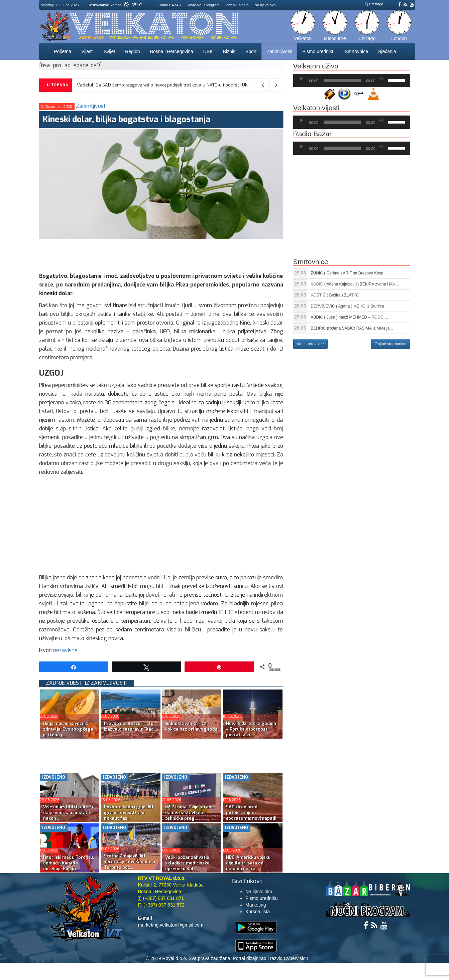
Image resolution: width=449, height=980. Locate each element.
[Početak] (302, 79)
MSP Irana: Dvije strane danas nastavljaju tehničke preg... (190, 813)
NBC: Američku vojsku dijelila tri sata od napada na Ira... (248, 863)
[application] (352, 80)
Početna (63, 51)
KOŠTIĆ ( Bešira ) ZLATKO (335, 295)
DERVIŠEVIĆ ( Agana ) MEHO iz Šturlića (347, 306)
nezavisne (65, 650)
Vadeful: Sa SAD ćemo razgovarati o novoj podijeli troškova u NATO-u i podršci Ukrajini (167, 85)
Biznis (229, 51)
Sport (251, 51)
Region (132, 51)
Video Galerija (237, 5)
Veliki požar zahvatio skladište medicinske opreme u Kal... (187, 863)
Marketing (256, 905)
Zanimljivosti (279, 51)
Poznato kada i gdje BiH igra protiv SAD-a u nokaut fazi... (129, 813)
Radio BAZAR (170, 5)
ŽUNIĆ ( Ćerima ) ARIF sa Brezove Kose (347, 273)
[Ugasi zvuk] (381, 79)
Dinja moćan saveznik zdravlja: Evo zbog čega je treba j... (68, 729)
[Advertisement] (161, 254)
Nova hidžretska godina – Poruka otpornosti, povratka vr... (251, 729)
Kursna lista (258, 912)
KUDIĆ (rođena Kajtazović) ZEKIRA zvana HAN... (355, 284)
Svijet (109, 51)
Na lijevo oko (265, 5)
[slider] (342, 80)
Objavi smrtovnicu (390, 344)
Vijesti (87, 51)
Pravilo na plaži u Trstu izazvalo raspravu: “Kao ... (129, 729)
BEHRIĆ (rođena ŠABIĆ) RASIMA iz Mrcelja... (352, 328)
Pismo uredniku (318, 51)
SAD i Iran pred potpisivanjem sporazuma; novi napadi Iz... (251, 815)
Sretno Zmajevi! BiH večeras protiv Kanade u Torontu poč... (130, 862)
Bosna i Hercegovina (172, 51)
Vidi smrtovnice (310, 344)
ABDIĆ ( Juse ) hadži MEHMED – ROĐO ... (349, 317)
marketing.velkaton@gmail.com (171, 925)
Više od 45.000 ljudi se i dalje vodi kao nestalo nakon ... (68, 813)
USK (208, 51)
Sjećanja (387, 51)
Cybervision (296, 958)
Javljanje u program (203, 5)
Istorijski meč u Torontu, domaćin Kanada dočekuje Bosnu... (69, 863)
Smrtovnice (356, 51)
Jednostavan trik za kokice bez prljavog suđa (191, 726)
